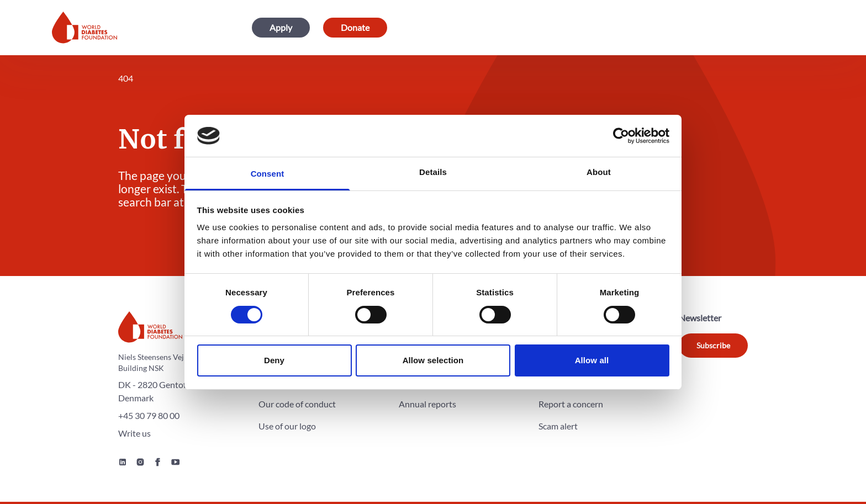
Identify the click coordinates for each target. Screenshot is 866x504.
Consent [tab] (268, 174)
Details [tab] (433, 172)
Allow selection (433, 360)
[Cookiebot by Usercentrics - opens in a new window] (621, 136)
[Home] (85, 28)
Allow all (592, 360)
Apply (281, 27)
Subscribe (713, 345)
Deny (274, 360)
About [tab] (599, 172)
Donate (355, 27)
